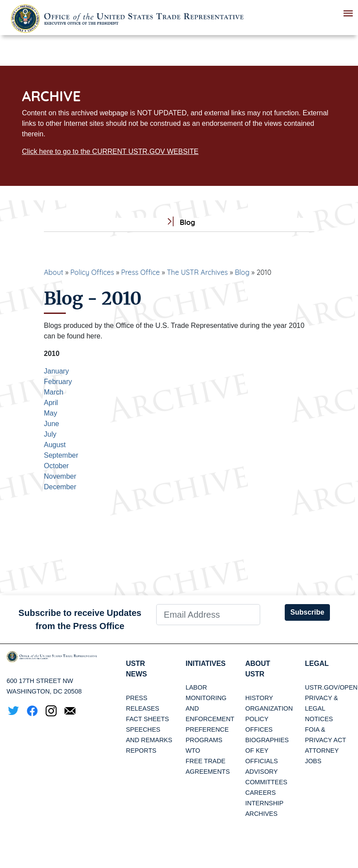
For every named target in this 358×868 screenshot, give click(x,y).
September (61, 455)
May (50, 413)
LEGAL (317, 663)
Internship (264, 803)
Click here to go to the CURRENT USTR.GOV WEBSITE (110, 151)
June (52, 424)
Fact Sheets (147, 719)
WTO (193, 751)
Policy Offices (92, 272)
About (54, 272)
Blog (242, 272)
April (51, 403)
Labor (196, 687)
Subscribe (307, 612)
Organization (269, 708)
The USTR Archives (197, 272)
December (60, 487)
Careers (261, 793)
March (54, 392)
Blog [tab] (179, 222)
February (58, 382)
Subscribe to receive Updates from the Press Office (80, 619)
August (55, 445)
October (56, 466)
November (60, 476)
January (56, 371)
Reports (141, 751)
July (50, 434)
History (259, 698)
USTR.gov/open (331, 687)
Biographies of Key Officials (267, 751)
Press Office (140, 272)
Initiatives (206, 663)
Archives (261, 814)
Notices (319, 719)
